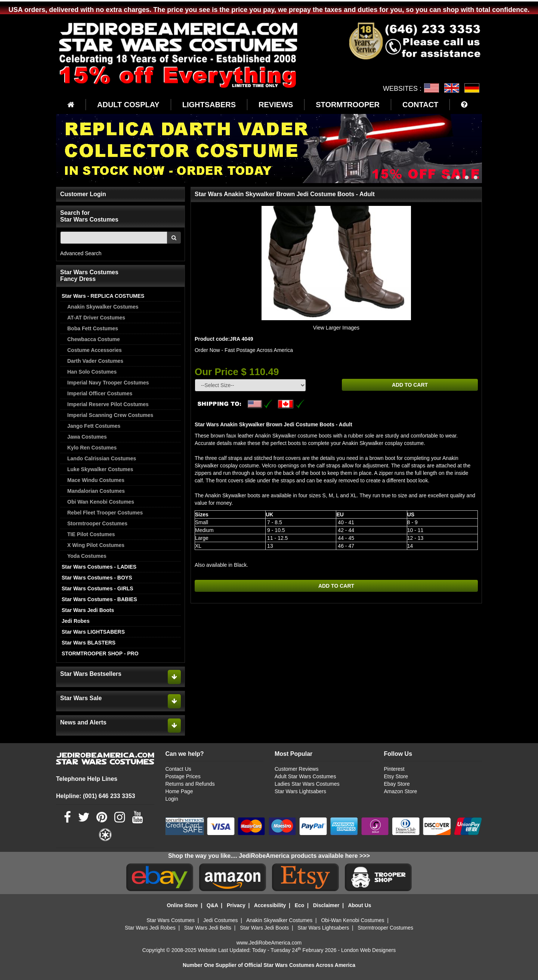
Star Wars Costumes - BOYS (97, 578)
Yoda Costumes (87, 556)
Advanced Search (81, 253)
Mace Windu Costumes (96, 480)
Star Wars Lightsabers (300, 791)
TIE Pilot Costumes (91, 534)
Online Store (182, 905)
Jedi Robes (76, 621)
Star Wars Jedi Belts (208, 928)
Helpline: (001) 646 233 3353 (96, 796)
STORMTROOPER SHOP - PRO (100, 653)
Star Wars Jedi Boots (88, 610)
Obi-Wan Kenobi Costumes (353, 920)
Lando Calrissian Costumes (102, 458)
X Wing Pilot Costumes (96, 545)
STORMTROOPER (348, 105)
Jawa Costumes (87, 437)
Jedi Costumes (221, 920)
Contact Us (178, 769)
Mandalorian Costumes (96, 491)
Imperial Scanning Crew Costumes (110, 415)
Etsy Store (396, 776)
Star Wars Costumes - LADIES (99, 567)
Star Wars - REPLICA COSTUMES (103, 296)
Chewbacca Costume (94, 339)
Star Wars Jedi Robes (150, 928)
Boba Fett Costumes (93, 328)
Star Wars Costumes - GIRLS (98, 588)
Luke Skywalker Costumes (100, 469)
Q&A (212, 905)
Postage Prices (183, 776)
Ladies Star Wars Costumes (307, 784)
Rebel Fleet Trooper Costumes (105, 513)
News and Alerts (83, 722)
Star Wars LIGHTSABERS (93, 632)
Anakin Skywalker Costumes (103, 307)
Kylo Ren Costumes (92, 448)
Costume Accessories (95, 350)
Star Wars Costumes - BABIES (99, 599)
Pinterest (394, 769)
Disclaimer (326, 905)
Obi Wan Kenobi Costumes (101, 502)
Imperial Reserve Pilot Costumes (108, 404)
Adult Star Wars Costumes (305, 776)
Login (172, 799)
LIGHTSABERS (209, 105)
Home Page (179, 791)
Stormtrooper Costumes (97, 523)
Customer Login (83, 194)
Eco (300, 905)
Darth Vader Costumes (95, 361)
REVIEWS (276, 105)
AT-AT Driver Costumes (96, 318)
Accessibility (270, 905)
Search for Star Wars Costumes (89, 216)
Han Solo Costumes (92, 372)
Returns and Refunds (190, 784)
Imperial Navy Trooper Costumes (108, 383)
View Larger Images (336, 328)
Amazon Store (400, 791)
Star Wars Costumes (171, 920)
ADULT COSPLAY (128, 105)
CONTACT (420, 105)
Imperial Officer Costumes (100, 393)
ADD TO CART (410, 385)
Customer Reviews (296, 769)
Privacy (236, 905)
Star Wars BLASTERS (89, 643)
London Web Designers (368, 950)
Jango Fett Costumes (94, 426)
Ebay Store (397, 784)
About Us (359, 905)
